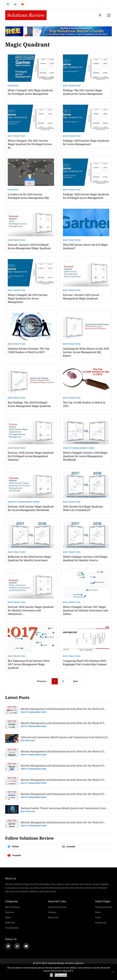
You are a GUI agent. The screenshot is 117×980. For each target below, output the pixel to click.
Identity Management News (79, 448)
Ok (51, 975)
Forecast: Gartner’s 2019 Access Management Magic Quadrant (81, 297)
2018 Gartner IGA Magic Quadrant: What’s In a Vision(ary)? (83, 508)
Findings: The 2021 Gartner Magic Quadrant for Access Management (83, 92)
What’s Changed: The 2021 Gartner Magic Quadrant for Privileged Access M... (30, 144)
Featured (13, 86)
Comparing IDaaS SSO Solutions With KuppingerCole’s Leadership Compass (85, 662)
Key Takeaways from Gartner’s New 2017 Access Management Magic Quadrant (29, 664)
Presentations (12, 928)
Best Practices (72, 86)
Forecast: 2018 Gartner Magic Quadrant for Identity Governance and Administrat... (31, 610)
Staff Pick (10, 923)
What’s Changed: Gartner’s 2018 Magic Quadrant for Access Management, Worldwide (85, 456)
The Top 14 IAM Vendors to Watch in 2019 (84, 404)
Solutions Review (103, 907)
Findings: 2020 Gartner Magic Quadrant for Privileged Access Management (86, 196)
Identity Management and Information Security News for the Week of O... (63, 723)
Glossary (52, 912)
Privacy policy (61, 975)
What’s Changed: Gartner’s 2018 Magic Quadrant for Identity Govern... (85, 558)
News (8, 917)
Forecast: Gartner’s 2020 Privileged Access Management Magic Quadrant (29, 246)
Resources (53, 917)
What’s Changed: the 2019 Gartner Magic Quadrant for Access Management (28, 298)
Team (98, 917)
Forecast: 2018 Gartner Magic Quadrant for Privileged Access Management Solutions (31, 456)
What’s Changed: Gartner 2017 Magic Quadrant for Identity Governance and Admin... (85, 610)
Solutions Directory (57, 907)
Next (75, 681)
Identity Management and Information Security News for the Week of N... (63, 709)
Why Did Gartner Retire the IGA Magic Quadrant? (85, 246)
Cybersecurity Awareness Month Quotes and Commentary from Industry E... (65, 737)
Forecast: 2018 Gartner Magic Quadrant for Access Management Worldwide (31, 508)
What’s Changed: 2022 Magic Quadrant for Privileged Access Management (30, 92)
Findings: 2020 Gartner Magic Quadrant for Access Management (86, 142)
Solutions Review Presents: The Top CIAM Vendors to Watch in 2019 (28, 350)
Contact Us (101, 923)
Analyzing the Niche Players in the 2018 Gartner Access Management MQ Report (86, 352)
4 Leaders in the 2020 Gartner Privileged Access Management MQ (28, 196)
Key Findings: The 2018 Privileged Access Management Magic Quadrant (29, 404)
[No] (113, 972)
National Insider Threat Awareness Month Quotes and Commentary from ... (64, 808)
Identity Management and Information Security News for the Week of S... (63, 822)
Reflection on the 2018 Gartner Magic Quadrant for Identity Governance (29, 558)
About (98, 912)
